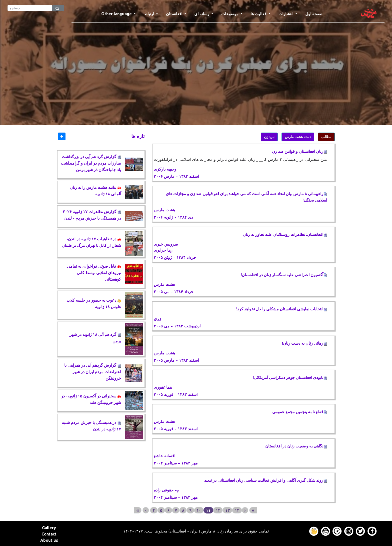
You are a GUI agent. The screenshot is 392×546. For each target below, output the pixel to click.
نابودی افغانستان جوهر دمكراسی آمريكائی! (290, 377)
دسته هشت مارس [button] (298, 137)
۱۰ (199, 510)
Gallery (49, 528)
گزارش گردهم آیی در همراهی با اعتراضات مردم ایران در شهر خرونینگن (93, 372)
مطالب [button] (326, 137)
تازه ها (138, 136)
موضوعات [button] (230, 14)
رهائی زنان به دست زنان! (304, 343)
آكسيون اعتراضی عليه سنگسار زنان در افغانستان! (284, 275)
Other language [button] (117, 14)
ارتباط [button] (149, 14)
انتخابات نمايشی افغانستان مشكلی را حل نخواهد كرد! (282, 309)
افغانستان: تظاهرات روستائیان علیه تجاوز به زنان (285, 234)
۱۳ (227, 510)
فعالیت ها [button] (259, 14)
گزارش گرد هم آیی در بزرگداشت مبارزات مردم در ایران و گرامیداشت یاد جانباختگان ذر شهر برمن (91, 163)
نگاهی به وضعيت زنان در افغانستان (296, 446)
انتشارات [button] (286, 14)
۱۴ (237, 510)
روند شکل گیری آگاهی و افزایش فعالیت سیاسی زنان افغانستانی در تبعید (266, 480)
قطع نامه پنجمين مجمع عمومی (299, 412)
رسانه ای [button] (202, 14)
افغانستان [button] (175, 14)
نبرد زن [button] (269, 137)
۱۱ (208, 510)
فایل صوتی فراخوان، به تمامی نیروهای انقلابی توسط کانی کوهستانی (94, 273)
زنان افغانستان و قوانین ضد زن (299, 151)
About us (49, 540)
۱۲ (218, 510)
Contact (49, 534)
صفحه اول (316, 13)
